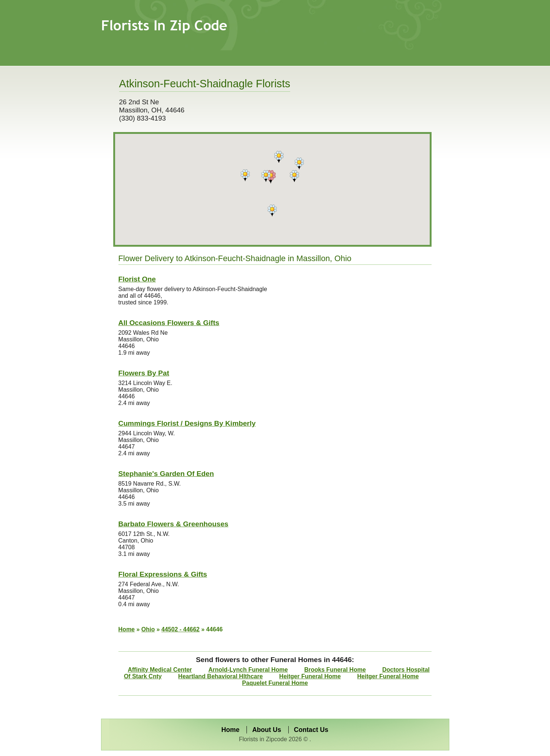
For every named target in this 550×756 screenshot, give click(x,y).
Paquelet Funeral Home (275, 683)
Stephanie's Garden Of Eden (166, 474)
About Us (266, 730)
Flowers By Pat (144, 373)
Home (127, 629)
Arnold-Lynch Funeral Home (248, 670)
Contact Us (311, 730)
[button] (271, 177)
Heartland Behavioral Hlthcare (220, 676)
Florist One (137, 279)
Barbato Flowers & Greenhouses (173, 524)
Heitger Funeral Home (310, 676)
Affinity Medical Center (160, 670)
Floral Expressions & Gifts (163, 574)
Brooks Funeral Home (335, 670)
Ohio (148, 629)
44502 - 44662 (180, 629)
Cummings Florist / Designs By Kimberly (187, 423)
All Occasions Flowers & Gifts (169, 323)
